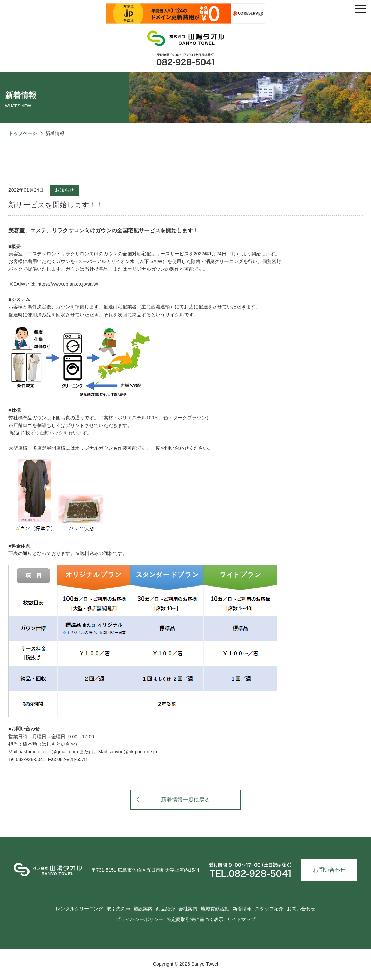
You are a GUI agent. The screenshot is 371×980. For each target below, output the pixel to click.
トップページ (23, 133)
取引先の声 (118, 909)
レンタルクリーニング (79, 909)
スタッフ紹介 (269, 909)
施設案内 (143, 909)
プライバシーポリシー (139, 919)
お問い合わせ (329, 870)
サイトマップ (241, 919)
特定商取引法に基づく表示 (195, 919)
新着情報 (242, 909)
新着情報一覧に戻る (173, 800)
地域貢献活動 (215, 909)
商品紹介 (165, 909)
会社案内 (188, 909)
